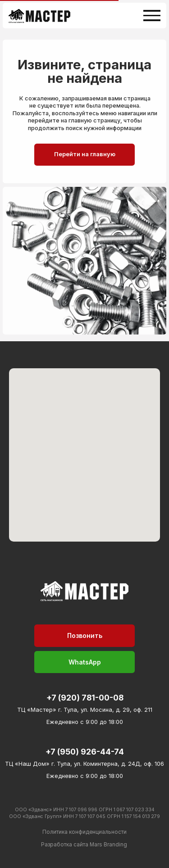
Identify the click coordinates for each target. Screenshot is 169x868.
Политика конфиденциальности (84, 832)
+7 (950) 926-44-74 (85, 752)
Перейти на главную (85, 154)
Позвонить (85, 635)
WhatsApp (85, 662)
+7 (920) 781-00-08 (85, 698)
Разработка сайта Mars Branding (84, 845)
